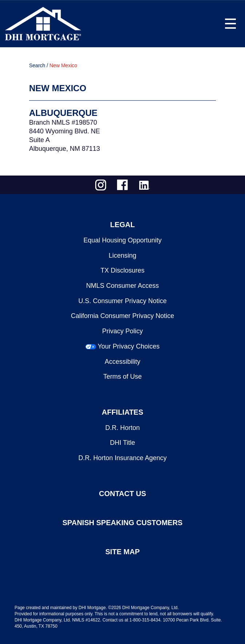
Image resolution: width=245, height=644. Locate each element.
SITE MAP (122, 552)
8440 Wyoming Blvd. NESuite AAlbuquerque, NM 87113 (65, 140)
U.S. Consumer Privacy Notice (122, 301)
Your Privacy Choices (129, 346)
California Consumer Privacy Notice (122, 316)
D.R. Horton (122, 428)
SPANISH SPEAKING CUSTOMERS (122, 523)
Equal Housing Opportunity (122, 240)
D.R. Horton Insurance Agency (122, 458)
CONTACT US (122, 494)
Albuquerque (63, 113)
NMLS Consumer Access (122, 286)
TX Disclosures (122, 270)
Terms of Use (122, 377)
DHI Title (122, 443)
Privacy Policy (122, 331)
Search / (39, 65)
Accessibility (122, 362)
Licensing (122, 255)
